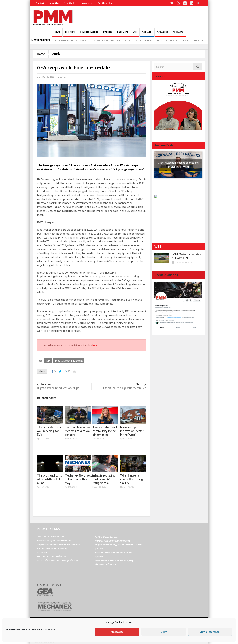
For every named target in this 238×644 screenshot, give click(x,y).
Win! (135, 34)
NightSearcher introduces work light (64, 386)
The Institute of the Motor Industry (52, 548)
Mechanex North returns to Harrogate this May (81, 479)
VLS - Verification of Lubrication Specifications (58, 560)
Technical (70, 34)
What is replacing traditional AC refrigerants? (104, 479)
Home (41, 54)
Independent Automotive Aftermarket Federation (58, 544)
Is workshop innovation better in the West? (132, 431)
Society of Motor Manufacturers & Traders (114, 552)
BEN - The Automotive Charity (50, 537)
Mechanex (147, 34)
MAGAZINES (162, 34)
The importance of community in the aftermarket (168, 40)
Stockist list (70, 3)
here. (95, 345)
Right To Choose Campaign (107, 537)
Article (56, 54)
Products (123, 34)
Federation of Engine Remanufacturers (54, 541)
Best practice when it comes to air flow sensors (80, 40)
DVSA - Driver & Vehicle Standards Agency (114, 560)
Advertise (54, 3)
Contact (40, 3)
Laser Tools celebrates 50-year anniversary (123, 40)
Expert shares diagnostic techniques (119, 386)
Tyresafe (99, 556)
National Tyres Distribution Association (112, 541)
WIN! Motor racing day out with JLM (186, 256)
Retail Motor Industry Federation (51, 556)
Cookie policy (105, 3)
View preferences (210, 632)
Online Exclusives (89, 34)
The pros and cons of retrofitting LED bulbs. (49, 479)
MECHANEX (42, 552)
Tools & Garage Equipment (69, 361)
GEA (48, 361)
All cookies (117, 632)
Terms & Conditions (44, 642)
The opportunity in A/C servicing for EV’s (50, 431)
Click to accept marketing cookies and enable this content (178, 165)
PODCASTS (178, 34)
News (57, 34)
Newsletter (87, 3)
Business (108, 34)
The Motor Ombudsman (106, 564)
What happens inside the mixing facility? (131, 479)
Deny (164, 632)
